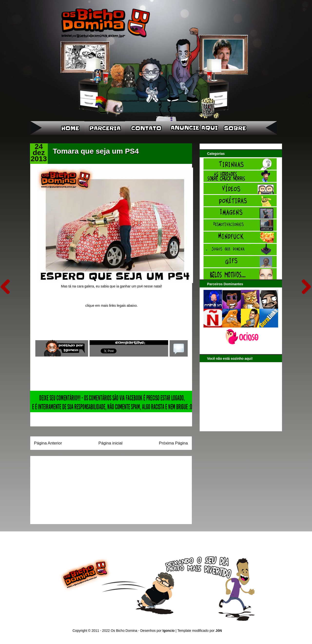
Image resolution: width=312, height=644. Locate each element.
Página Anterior (48, 443)
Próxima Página (173, 443)
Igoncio (169, 631)
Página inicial (111, 443)
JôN (219, 631)
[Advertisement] (65, 488)
